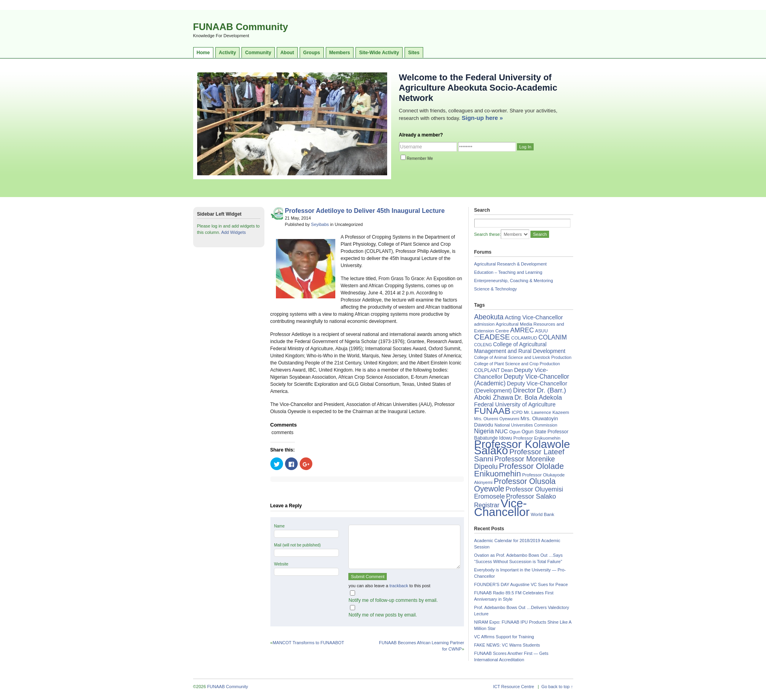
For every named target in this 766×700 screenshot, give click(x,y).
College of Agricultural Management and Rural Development (520, 348)
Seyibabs (320, 224)
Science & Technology (496, 289)
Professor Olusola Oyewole (515, 485)
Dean (507, 370)
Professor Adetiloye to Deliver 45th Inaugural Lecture (365, 211)
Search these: (488, 234)
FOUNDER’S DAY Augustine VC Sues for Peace (521, 584)
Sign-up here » (482, 118)
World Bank (543, 514)
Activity (227, 53)
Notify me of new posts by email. (383, 615)
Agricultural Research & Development (510, 264)
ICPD (517, 412)
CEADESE (492, 337)
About (287, 53)
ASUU (542, 331)
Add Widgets (234, 232)
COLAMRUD (524, 338)
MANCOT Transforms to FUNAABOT (309, 643)
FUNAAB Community (241, 27)
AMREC (522, 330)
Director (524, 390)
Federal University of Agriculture (515, 404)
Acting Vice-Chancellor (534, 317)
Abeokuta (489, 317)
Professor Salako (531, 496)
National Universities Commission (526, 425)
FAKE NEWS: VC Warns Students (507, 645)
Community (258, 53)
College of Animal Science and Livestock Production (523, 357)
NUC (501, 431)
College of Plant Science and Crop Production (517, 364)
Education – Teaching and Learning (508, 272)
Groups (312, 53)
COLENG (483, 345)
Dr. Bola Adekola (538, 397)
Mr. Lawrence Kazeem (546, 412)
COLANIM (553, 337)
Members (340, 53)
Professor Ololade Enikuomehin (519, 470)
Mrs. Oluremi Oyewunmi (497, 419)
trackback (399, 586)
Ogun (515, 432)
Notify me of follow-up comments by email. (393, 600)
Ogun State (534, 432)
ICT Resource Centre (514, 687)
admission (485, 324)
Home (203, 53)
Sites (414, 53)
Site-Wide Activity (379, 53)
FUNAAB (492, 411)
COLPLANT (487, 370)
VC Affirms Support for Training (504, 637)
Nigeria (484, 431)
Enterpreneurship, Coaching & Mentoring (514, 281)
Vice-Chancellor (502, 507)
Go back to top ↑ (557, 687)
